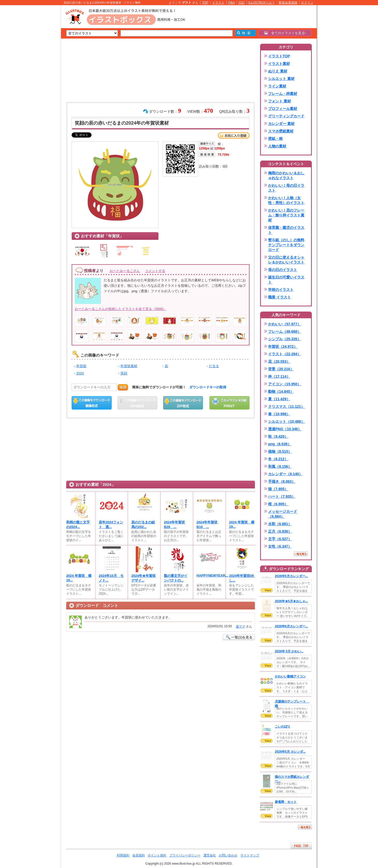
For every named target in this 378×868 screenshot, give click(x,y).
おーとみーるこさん (125, 271)
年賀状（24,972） (283, 346)
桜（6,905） (278, 504)
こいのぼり (283, 727)
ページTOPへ (301, 846)
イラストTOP (279, 56)
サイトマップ (250, 855)
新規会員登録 (288, 3)
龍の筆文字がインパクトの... (176, 578)
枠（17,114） (279, 376)
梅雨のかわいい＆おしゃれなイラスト (286, 175)
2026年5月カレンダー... (291, 576)
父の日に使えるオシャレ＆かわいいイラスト (286, 260)
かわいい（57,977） (285, 324)
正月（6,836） (280, 531)
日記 (241, 3)
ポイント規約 (157, 855)
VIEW (267, 590)
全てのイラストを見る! (285, 33)
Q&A (232, 3)
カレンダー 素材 (281, 124)
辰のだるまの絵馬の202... (143, 524)
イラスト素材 (279, 64)
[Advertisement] (36, 85)
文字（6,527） (280, 539)
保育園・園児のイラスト (286, 230)
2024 (80, 373)
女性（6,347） (280, 546)
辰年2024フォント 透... (111, 524)
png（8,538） (280, 444)
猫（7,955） (278, 489)
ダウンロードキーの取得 (208, 387)
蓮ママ (240, 627)
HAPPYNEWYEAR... (209, 575)
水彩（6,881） (280, 524)
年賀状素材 (129, 366)
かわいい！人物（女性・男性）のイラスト (286, 200)
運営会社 (210, 855)
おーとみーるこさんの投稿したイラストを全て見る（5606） (120, 309)
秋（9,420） (278, 436)
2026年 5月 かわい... (289, 651)
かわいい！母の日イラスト (286, 188)
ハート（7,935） (282, 496)
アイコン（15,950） (285, 384)
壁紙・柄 (275, 139)
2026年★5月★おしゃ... (291, 601)
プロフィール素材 (283, 109)
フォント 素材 (279, 101)
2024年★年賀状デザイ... (143, 578)
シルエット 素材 (281, 79)
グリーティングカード (286, 116)
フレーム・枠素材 (283, 94)
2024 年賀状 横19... (242, 524)
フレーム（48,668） (285, 331)
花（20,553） (279, 361)
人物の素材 (277, 146)
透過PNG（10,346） (285, 429)
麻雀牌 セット (286, 802)
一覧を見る (301, 554)
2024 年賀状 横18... (79, 578)
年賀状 (81, 366)
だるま (214, 366)
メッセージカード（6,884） (283, 514)
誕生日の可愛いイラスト (286, 280)
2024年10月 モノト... (111, 578)
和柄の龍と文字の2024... (78, 524)
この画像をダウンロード (92, 403)
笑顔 (124, 373)
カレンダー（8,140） (285, 474)
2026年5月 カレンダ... (290, 752)
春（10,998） (279, 414)
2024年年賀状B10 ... (207, 524)
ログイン (307, 3)
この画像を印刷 (229, 403)
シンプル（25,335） (285, 339)
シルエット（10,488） (286, 421)
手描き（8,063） (282, 481)
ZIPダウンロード (183, 403)
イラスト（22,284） (285, 354)
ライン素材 (277, 86)
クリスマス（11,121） (286, 406)
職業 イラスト (279, 297)
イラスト (218, 3)
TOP (205, 3)
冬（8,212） (278, 459)
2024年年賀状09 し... (242, 578)
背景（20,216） (281, 369)
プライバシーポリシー (185, 855)
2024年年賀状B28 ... (174, 524)
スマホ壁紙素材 (281, 131)
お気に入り (234, 135)
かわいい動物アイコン (290, 676)
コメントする (155, 271)
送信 (123, 387)
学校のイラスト (281, 290)
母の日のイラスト (283, 270)
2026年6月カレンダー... (291, 626)
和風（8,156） (280, 466)
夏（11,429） (279, 399)
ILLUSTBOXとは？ (262, 3)
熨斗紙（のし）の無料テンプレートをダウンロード (286, 245)
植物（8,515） (280, 451)
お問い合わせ (228, 855)
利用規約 (123, 855)
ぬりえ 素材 (278, 71)
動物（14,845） (281, 391)
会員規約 (139, 855)
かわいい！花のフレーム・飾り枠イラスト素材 (286, 215)
